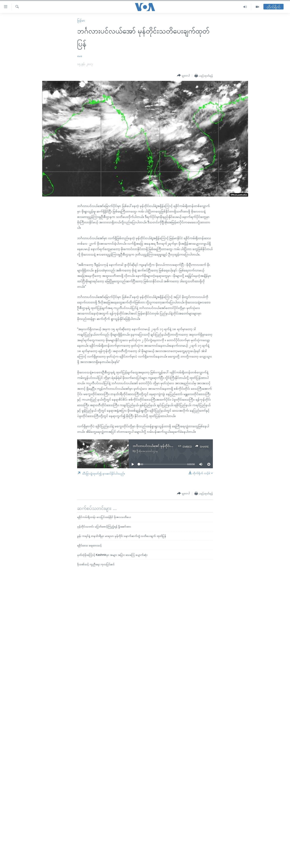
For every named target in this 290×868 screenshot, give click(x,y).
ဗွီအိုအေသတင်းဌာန (147, 451)
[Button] (183, 75)
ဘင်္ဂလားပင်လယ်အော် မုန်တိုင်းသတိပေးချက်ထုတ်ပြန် (165, 446)
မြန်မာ (81, 20)
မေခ (80, 56)
